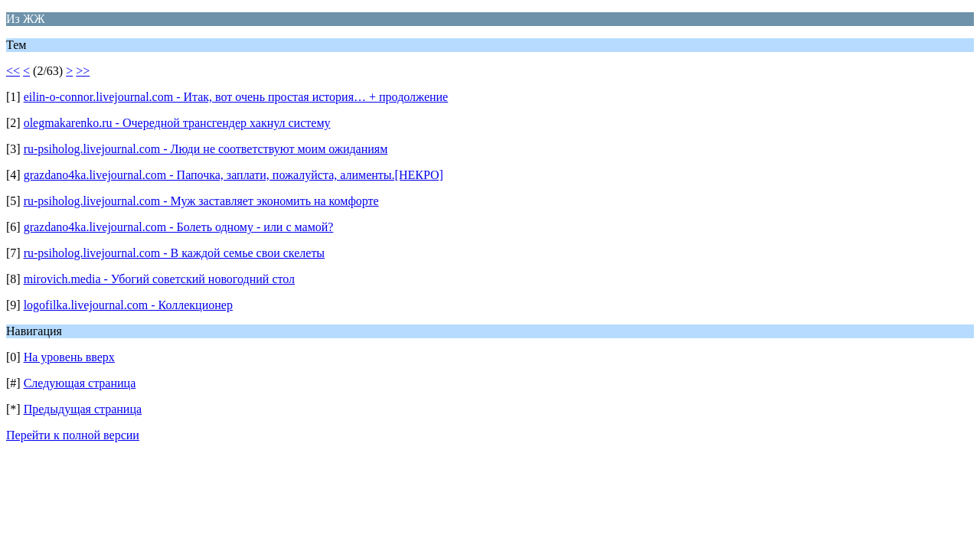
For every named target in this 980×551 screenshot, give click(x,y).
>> (83, 71)
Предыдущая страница (83, 409)
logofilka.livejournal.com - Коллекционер (128, 305)
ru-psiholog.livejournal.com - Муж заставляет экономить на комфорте (201, 201)
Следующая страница (80, 383)
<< (13, 71)
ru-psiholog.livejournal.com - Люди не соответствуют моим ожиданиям (206, 149)
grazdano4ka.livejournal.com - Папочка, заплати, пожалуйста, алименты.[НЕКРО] (234, 175)
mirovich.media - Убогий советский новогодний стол (159, 279)
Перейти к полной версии (73, 435)
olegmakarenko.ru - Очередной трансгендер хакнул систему (177, 123)
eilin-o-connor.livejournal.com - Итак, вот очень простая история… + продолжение (236, 97)
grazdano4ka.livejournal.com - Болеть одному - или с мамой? (179, 227)
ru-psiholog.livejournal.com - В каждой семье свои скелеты (174, 253)
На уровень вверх (69, 357)
